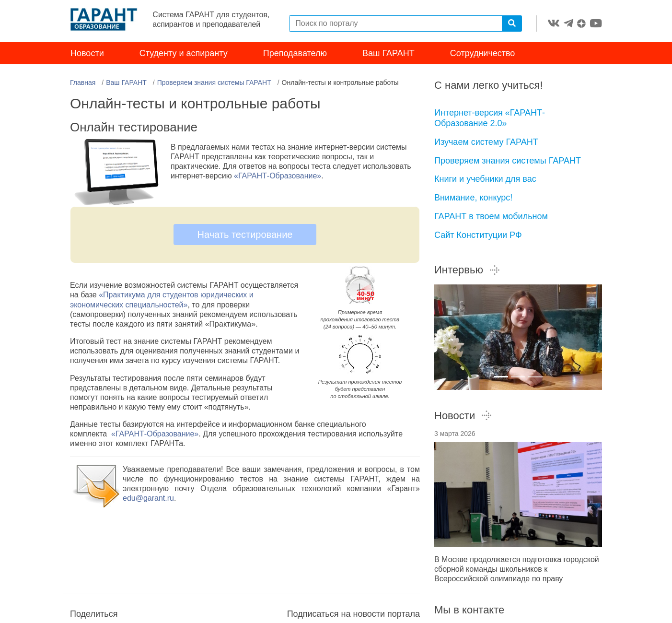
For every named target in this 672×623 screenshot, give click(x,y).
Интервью (467, 273)
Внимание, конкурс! (473, 201)
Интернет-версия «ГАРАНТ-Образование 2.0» (490, 122)
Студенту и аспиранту (184, 57)
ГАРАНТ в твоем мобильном (491, 220)
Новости (87, 57)
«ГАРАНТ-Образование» (278, 179)
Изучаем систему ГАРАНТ (486, 145)
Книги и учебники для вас (485, 182)
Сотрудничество (483, 57)
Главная (83, 86)
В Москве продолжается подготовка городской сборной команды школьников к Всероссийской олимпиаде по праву (517, 572)
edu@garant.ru (148, 501)
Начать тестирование (245, 238)
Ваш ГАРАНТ (388, 57)
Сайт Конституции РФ (478, 238)
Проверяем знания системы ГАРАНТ (214, 86)
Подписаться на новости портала (353, 617)
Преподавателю (295, 57)
